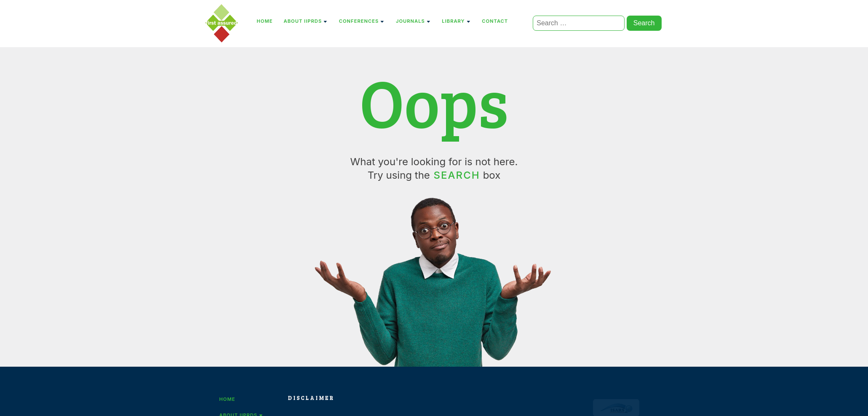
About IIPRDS (306, 21)
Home (265, 21)
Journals (413, 21)
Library (456, 21)
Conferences (362, 21)
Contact (495, 21)
